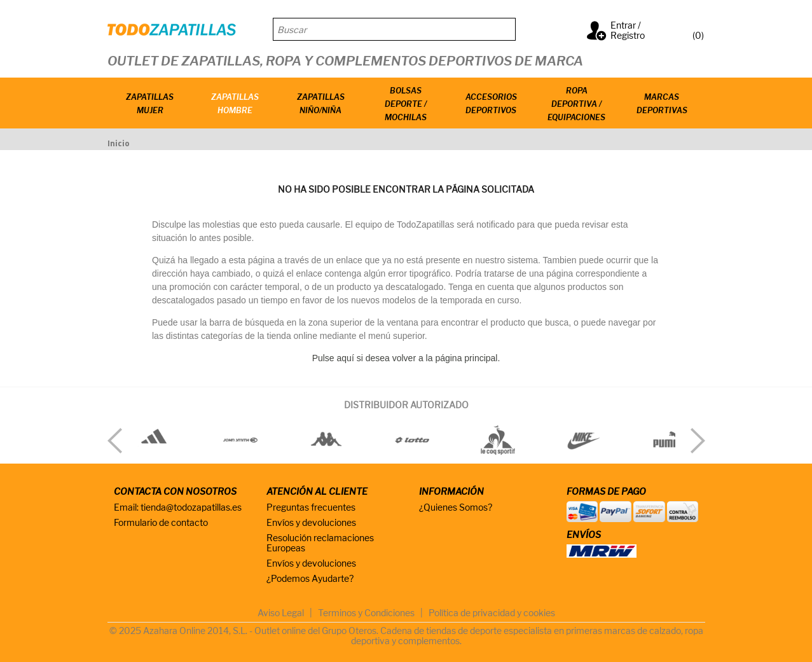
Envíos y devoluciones (311, 522)
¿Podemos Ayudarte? (310, 578)
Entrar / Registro (628, 30)
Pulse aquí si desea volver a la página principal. (406, 358)
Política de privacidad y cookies (492, 613)
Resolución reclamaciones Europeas (320, 543)
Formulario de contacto (161, 522)
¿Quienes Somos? (456, 507)
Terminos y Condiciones (366, 613)
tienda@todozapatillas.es (191, 507)
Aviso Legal (281, 613)
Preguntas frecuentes (311, 507)
